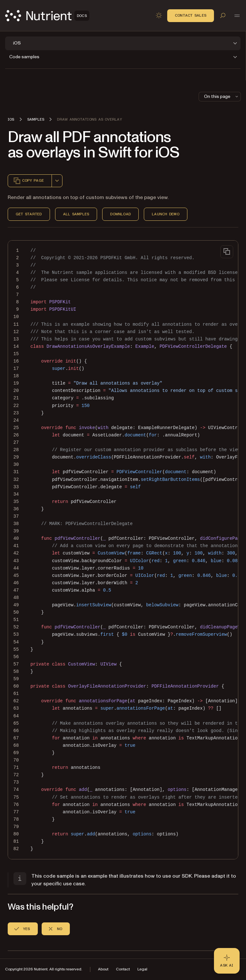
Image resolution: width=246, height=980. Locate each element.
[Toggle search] (223, 15)
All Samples (76, 214)
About (103, 969)
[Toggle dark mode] (159, 15)
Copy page (29, 181)
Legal (142, 969)
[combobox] (57, 181)
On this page (222, 96)
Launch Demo (166, 214)
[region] (123, 550)
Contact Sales (191, 15)
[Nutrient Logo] (47, 16)
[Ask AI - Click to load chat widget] (227, 961)
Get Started (29, 214)
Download (120, 214)
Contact (123, 969)
